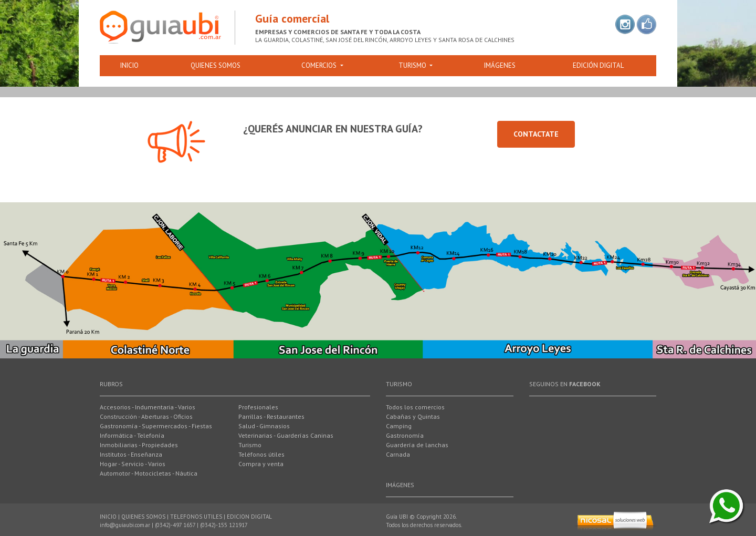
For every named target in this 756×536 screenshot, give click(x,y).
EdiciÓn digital (598, 65)
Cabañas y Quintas (413, 416)
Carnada (398, 454)
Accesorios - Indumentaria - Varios (148, 407)
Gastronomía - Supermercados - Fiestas (156, 426)
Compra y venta (261, 464)
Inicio (129, 65)
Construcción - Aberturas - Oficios (146, 416)
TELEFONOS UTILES (196, 517)
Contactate (536, 134)
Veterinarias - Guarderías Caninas (286, 435)
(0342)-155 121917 (224, 525)
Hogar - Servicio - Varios (133, 464)
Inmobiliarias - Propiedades (139, 445)
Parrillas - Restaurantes (271, 416)
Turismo (250, 445)
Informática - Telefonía (132, 435)
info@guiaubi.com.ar (125, 525)
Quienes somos (216, 65)
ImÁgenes (500, 65)
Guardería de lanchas (417, 445)
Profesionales (258, 407)
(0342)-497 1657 (175, 525)
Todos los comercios (415, 407)
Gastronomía (405, 435)
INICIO (108, 517)
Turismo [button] (413, 65)
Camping (399, 426)
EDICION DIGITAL (249, 517)
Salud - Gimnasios (264, 426)
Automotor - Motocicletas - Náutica (149, 473)
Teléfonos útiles (261, 454)
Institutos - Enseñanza (131, 454)
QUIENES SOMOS (143, 517)
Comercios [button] (320, 65)
